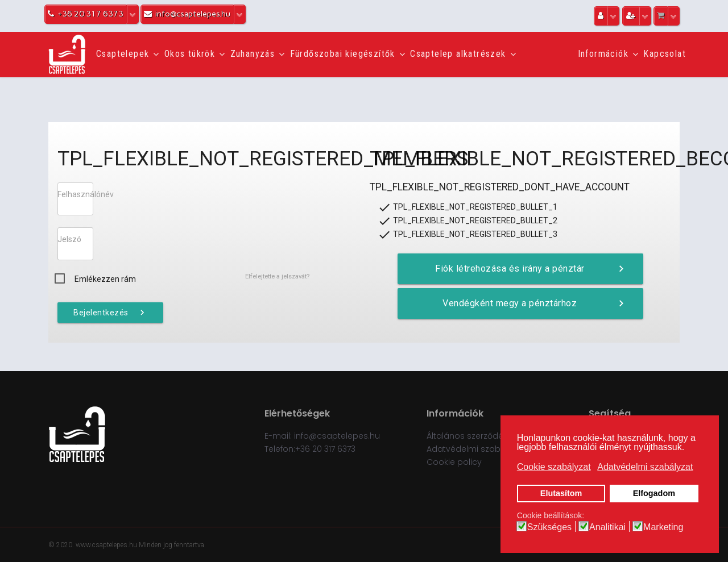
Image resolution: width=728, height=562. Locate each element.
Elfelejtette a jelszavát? (277, 276)
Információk (603, 54)
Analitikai (607, 527)
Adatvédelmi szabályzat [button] (645, 467)
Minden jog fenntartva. (172, 545)
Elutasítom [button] (561, 493)
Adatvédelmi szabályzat (476, 449)
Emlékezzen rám (105, 279)
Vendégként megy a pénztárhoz (535, 303)
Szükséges (549, 527)
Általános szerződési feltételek (487, 436)
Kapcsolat (665, 54)
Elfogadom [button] (654, 493)
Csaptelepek (123, 54)
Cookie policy (454, 462)
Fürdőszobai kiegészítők (343, 54)
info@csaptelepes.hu (337, 436)
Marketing (663, 527)
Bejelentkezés (110, 313)
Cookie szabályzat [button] (554, 467)
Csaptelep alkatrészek (458, 54)
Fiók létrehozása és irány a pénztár (531, 269)
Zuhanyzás (253, 54)
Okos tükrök (190, 54)
